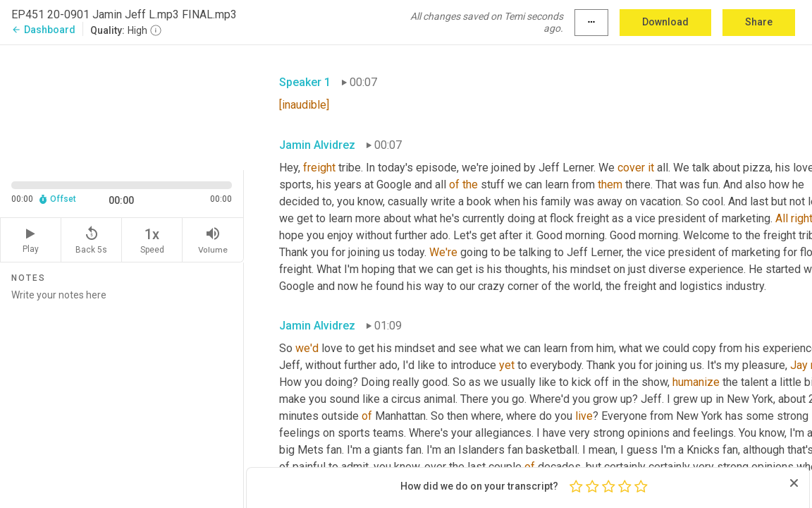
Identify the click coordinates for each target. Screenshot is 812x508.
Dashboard (43, 30)
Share (759, 22)
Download (665, 22)
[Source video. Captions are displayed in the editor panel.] (122, 106)
